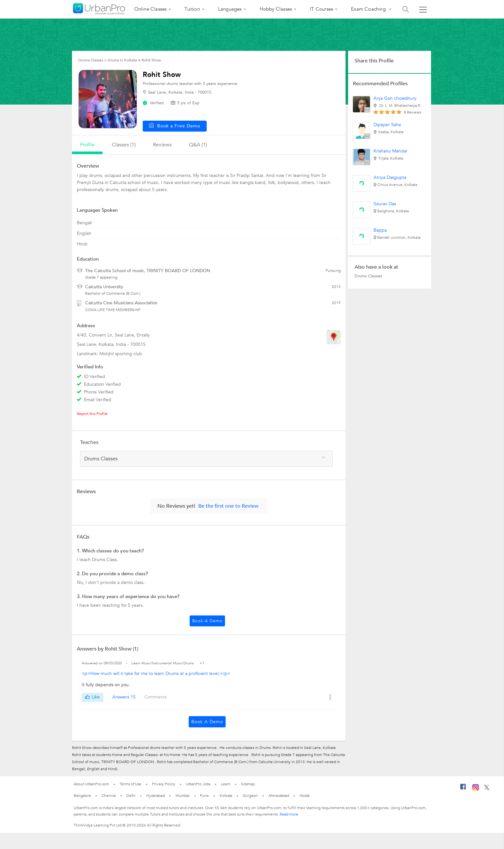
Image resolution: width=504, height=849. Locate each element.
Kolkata (226, 796)
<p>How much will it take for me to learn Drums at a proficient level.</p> (156, 674)
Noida (305, 796)
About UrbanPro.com (91, 784)
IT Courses (321, 9)
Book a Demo (207, 621)
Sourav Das (385, 204)
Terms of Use (130, 784)
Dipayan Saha (387, 125)
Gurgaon (250, 796)
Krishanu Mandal (390, 151)
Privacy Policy (164, 784)
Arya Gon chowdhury (395, 98)
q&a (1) (198, 145)
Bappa (380, 230)
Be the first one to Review (228, 506)
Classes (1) (124, 145)
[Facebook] (463, 789)
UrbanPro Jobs (198, 784)
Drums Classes (368, 276)
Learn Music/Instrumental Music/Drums (163, 663)
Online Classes (151, 9)
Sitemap (248, 784)
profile (87, 145)
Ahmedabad (279, 796)
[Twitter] (487, 789)
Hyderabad (156, 796)
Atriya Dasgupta (390, 177)
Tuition (192, 9)
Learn (226, 784)
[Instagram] (476, 789)
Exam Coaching (369, 9)
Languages (230, 9)
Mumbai (182, 796)
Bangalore (82, 796)
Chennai (109, 796)
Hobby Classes (276, 9)
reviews (162, 145)
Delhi (131, 796)
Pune (204, 796)
